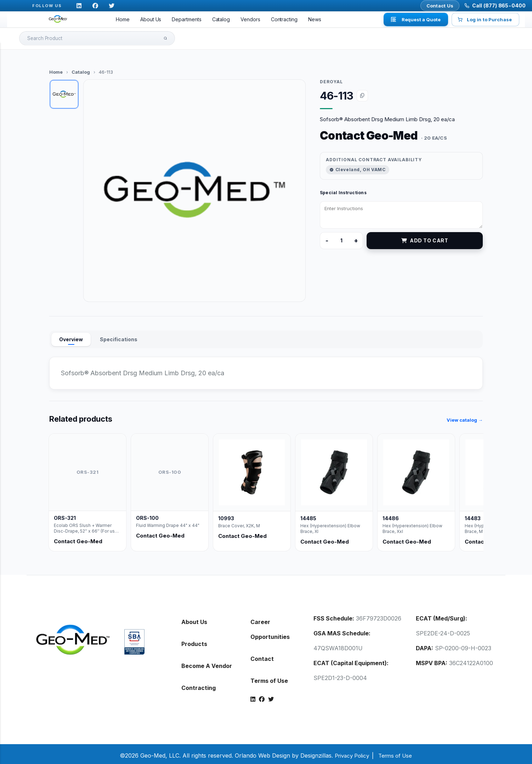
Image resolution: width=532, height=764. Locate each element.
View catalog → (465, 417)
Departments (186, 19)
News (315, 19)
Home (123, 19)
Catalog (221, 19)
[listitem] (87, 490)
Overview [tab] (71, 336)
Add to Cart (425, 238)
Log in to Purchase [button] (485, 19)
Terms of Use (269, 678)
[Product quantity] (341, 238)
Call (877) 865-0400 (499, 5)
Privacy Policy (350, 753)
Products (194, 641)
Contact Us (440, 6)
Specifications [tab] (119, 336)
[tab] (64, 91)
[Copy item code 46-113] (362, 93)
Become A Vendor (207, 663)
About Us (151, 19)
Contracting (284, 19)
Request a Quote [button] (416, 19)
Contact (262, 656)
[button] (194, 188)
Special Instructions (343, 190)
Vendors (250, 19)
